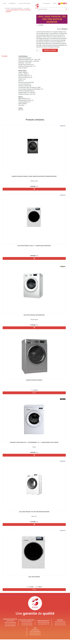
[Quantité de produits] (39, 50)
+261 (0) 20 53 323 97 (60, 623)
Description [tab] (5, 56)
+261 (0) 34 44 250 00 (60, 625)
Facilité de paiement (47, 3)
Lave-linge (26, 8)
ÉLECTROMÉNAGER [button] (12, 3)
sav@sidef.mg (35, 630)
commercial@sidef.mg (10, 622)
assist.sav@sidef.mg (35, 631)
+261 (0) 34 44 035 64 (27, 625)
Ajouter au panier (50, 50)
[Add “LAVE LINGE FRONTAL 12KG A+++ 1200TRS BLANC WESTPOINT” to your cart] (34, 258)
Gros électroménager (17, 8)
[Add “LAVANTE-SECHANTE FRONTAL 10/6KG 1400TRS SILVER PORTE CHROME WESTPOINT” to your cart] (34, 189)
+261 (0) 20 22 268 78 (10, 624)
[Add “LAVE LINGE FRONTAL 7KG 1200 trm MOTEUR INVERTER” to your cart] (34, 524)
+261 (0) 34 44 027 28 (43, 624)
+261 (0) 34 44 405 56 (10, 626)
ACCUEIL (5, 3)
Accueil (7, 8)
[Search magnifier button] (66, 9)
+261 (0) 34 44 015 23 (35, 633)
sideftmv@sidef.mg (60, 622)
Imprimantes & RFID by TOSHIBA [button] (24, 3)
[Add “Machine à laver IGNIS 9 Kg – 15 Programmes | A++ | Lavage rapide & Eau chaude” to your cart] (34, 455)
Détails (34, 393)
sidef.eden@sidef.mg (27, 622)
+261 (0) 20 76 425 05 (27, 623)
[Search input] (51, 9)
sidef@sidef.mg (10, 621)
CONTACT (55, 3)
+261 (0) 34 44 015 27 (35, 635)
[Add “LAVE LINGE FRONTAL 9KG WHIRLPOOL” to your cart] (34, 328)
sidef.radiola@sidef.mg (43, 622)
